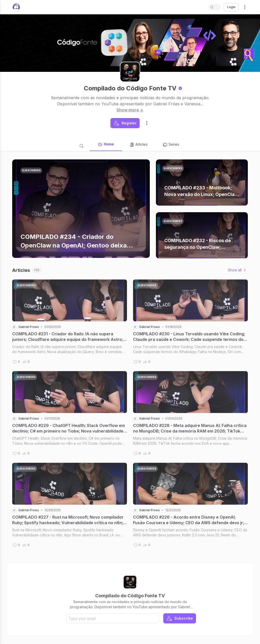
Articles (138, 145)
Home (106, 144)
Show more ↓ (130, 110)
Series (171, 145)
